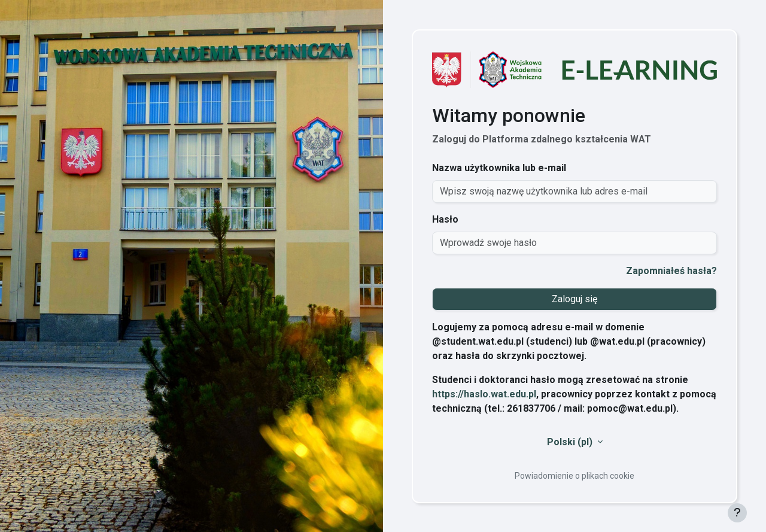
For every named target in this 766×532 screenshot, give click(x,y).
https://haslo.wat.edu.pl (484, 394)
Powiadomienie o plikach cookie (574, 476)
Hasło (445, 219)
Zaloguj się (574, 299)
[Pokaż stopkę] (737, 513)
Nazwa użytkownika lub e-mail (499, 168)
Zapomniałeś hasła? (671, 271)
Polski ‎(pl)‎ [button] (571, 442)
